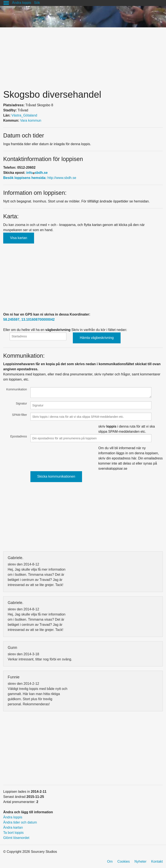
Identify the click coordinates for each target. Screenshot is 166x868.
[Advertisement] (83, 57)
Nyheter (141, 861)
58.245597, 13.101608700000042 (29, 320)
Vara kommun (31, 120)
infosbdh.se (37, 173)
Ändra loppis (22, 3)
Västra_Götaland (24, 115)
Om (110, 861)
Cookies (124, 861)
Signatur (21, 403)
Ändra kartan (13, 827)
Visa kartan (19, 238)
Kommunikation (17, 389)
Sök (37, 3)
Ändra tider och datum (20, 822)
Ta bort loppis (13, 833)
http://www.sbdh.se (62, 178)
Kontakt (157, 861)
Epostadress (19, 436)
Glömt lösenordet (16, 838)
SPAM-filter (19, 415)
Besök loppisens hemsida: (25, 178)
